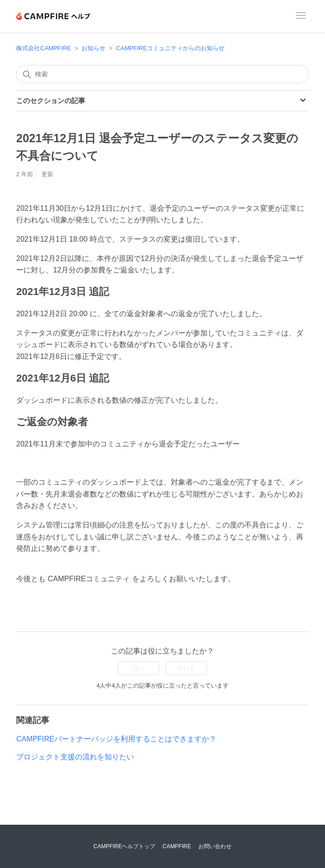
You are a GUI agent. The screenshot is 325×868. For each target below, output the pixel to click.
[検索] (162, 74)
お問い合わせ (215, 846)
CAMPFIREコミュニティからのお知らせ (170, 48)
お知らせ (93, 48)
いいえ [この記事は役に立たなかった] (186, 668)
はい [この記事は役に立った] (139, 668)
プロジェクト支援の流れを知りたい (75, 757)
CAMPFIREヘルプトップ (124, 846)
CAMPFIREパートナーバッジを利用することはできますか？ (116, 739)
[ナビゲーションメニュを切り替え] (301, 17)
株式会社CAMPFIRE (44, 48)
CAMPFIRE (177, 846)
